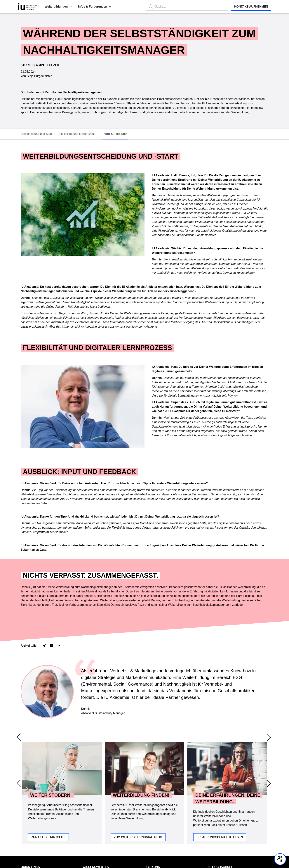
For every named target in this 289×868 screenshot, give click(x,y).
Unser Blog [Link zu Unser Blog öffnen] (89, 830)
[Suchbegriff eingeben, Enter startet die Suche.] (182, 7)
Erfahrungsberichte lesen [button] (220, 776)
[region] (144, 759)
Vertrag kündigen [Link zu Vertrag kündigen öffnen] (30, 830)
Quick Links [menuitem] (30, 806)
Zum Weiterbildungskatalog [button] (138, 776)
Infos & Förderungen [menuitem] (74, 7)
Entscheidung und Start (37, 134)
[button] (50, 7)
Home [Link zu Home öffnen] (24, 824)
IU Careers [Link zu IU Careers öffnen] (213, 830)
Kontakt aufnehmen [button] (251, 7)
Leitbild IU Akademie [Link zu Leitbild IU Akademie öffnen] (156, 830)
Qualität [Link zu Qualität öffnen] (149, 818)
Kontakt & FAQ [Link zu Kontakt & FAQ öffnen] (29, 811)
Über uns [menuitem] (152, 806)
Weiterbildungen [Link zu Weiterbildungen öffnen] (30, 818)
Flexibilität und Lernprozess (77, 134)
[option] (62, 759)
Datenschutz (28, 852)
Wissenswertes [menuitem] (96, 806)
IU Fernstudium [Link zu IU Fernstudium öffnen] (215, 818)
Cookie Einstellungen (68, 852)
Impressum (45, 852)
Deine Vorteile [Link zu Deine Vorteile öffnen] (91, 824)
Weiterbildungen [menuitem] (37, 7)
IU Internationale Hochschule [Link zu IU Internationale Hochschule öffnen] (223, 811)
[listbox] (144, 759)
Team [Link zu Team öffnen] (148, 824)
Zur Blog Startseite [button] (48, 776)
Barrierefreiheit (93, 852)
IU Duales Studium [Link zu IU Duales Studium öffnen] (217, 824)
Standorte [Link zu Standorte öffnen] (150, 811)
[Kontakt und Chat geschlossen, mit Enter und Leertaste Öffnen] (280, 859)
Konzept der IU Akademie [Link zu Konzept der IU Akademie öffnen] (97, 818)
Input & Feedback (115, 134)
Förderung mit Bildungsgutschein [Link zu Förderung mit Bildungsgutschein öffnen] (101, 811)
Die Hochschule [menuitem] (220, 806)
